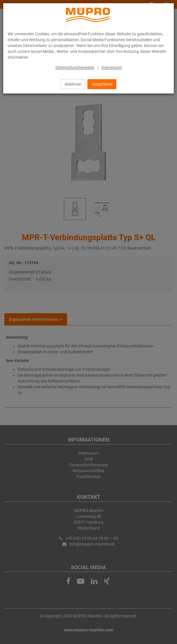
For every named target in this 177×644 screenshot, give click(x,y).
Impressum (112, 67)
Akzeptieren (102, 84)
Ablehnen (73, 84)
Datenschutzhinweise (75, 67)
